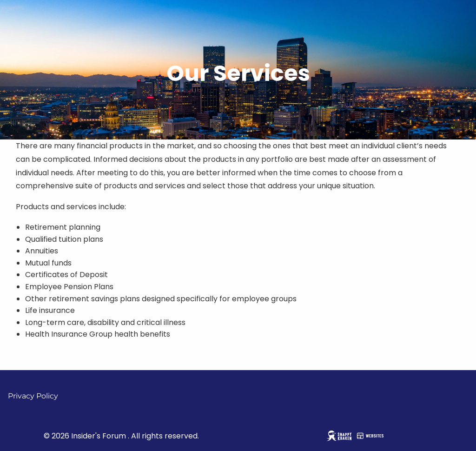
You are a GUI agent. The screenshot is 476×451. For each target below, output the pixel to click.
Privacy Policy (33, 396)
